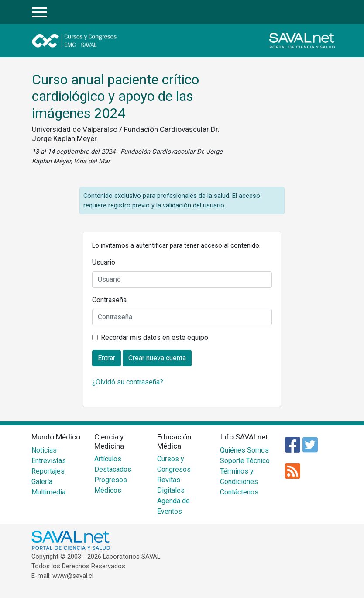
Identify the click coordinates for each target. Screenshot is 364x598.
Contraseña (109, 300)
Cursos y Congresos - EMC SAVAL (90, 41)
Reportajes (48, 471)
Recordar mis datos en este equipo (155, 337)
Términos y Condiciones (239, 476)
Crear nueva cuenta (157, 358)
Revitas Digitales (171, 485)
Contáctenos (239, 492)
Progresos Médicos (111, 485)
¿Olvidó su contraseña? (128, 382)
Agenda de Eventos (173, 506)
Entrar (326, 12)
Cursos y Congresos (174, 464)
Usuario (104, 262)
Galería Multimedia (48, 487)
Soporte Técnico (245, 461)
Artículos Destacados (113, 464)
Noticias (44, 450)
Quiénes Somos (244, 450)
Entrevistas (49, 461)
